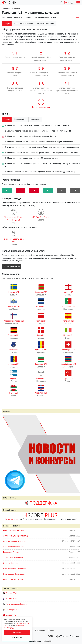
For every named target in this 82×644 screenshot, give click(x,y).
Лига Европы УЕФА (12, 609)
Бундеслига (9, 615)
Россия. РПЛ (10, 593)
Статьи (51, 630)
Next (77, 454)
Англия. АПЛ (10, 599)
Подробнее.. (75, 17)
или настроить (17, 638)
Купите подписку (12, 519)
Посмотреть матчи (12, 266)
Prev (5, 454)
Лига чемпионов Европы (15, 604)
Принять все (17, 632)
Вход (68, 3)
